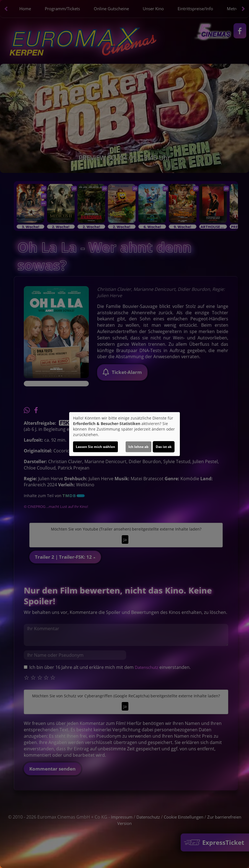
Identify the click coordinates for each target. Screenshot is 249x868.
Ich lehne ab (138, 447)
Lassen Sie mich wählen (95, 447)
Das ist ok (164, 447)
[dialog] (124, 434)
